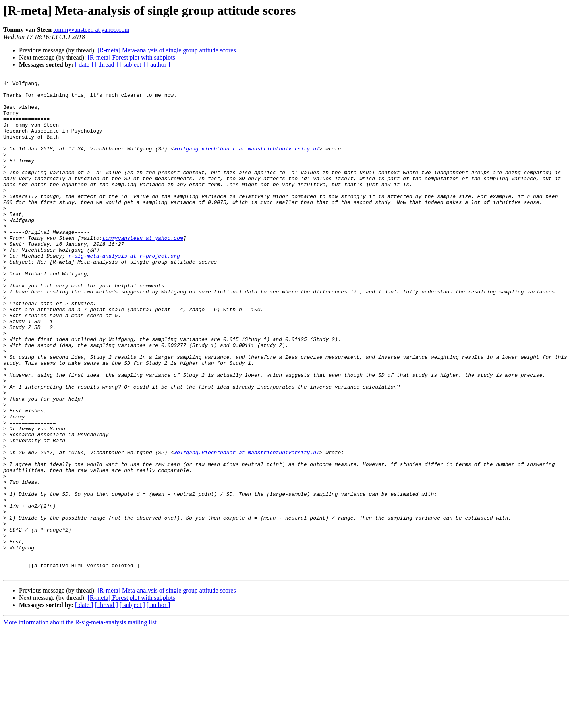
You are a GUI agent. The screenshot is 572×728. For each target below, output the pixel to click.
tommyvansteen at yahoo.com (91, 30)
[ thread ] (106, 65)
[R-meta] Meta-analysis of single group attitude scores (166, 50)
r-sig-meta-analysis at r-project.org (124, 291)
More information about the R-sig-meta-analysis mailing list (80, 721)
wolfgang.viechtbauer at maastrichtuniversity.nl (246, 163)
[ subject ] (132, 65)
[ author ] (158, 65)
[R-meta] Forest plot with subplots (131, 57)
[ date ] (84, 65)
